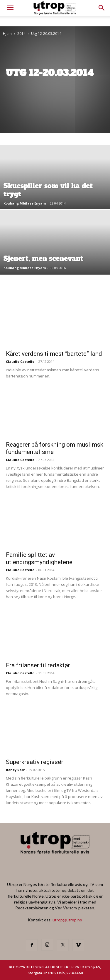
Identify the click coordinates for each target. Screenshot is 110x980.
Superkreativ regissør (35, 762)
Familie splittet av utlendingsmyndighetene (39, 558)
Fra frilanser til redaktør (38, 665)
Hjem (7, 34)
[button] (102, 8)
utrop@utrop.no (67, 920)
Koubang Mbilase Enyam (25, 203)
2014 (21, 34)
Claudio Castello (20, 361)
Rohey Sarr (15, 770)
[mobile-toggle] (10, 8)
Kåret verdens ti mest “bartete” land (54, 354)
